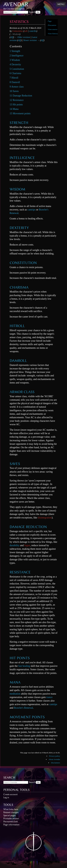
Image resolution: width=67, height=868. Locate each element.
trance (49, 697)
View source (52, 29)
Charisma (19, 287)
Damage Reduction (28, 527)
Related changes (11, 812)
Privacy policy (55, 756)
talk (26, 31)
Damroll (18, 361)
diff (12, 37)
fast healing (24, 666)
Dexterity (19, 228)
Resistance (20, 572)
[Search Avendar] (16, 12)
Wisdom (17, 189)
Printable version (11, 818)
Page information (11, 825)
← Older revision (22, 37)
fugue (27, 545)
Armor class (22, 392)
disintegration (45, 518)
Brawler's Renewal (23, 708)
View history (53, 34)
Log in (6, 797)
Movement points (27, 717)
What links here (11, 809)
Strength (19, 123)
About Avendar (54, 759)
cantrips (31, 210)
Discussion (52, 25)
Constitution (23, 263)
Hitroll (17, 326)
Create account (10, 794)
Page (50, 21)
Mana (15, 682)
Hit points (20, 658)
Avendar (16, 4)
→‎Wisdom (15, 34)
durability (15, 545)
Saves (15, 464)
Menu (61, 4)
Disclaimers (56, 763)
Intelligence (22, 158)
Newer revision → (31, 40)
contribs (33, 31)
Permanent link (11, 822)
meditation (15, 694)
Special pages (9, 815)
